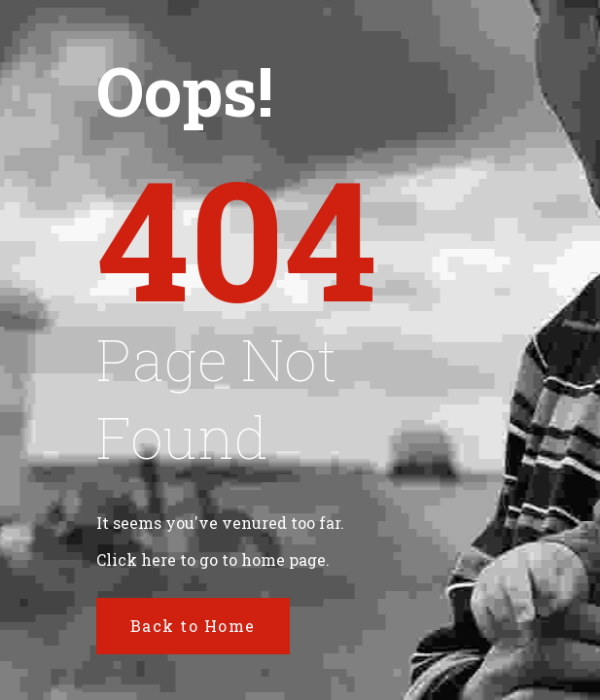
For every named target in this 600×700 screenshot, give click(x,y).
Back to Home (193, 626)
